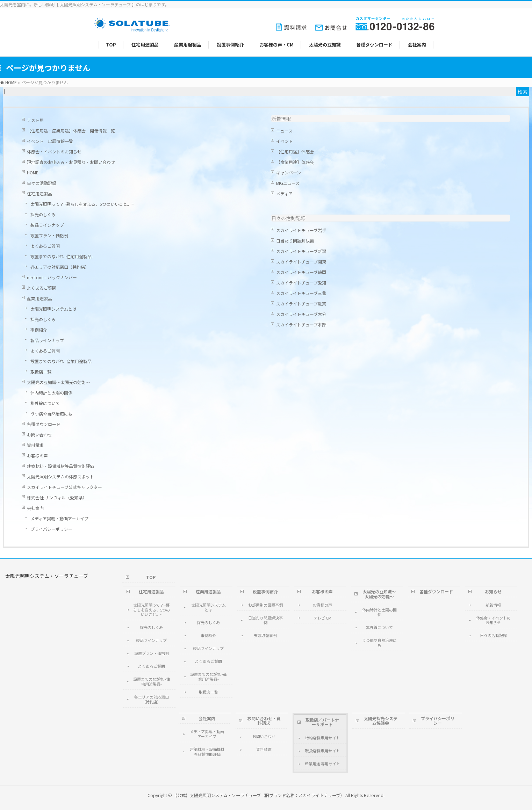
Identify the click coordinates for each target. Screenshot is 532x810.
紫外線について (45, 403)
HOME (33, 172)
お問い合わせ (39, 435)
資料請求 (35, 445)
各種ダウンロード (44, 424)
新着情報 (281, 118)
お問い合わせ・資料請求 (264, 721)
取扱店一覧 (41, 372)
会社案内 (35, 508)
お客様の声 (37, 455)
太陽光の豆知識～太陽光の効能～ (58, 382)
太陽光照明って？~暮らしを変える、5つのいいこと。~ (82, 204)
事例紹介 (39, 330)
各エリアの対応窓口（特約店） (60, 267)
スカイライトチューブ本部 (301, 324)
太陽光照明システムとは (53, 309)
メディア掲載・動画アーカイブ (59, 518)
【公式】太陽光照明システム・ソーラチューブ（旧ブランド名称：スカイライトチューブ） (259, 795)
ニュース (284, 131)
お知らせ (493, 591)
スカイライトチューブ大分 (301, 314)
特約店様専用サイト (322, 738)
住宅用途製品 (39, 193)
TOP (151, 577)
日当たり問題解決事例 (265, 620)
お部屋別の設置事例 (265, 605)
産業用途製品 (39, 298)
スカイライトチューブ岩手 (301, 230)
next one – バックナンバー (52, 277)
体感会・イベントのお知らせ (54, 151)
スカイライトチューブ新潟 (301, 251)
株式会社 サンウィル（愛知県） (57, 497)
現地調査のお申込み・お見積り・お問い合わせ (71, 162)
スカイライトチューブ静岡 (301, 272)
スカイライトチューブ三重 (301, 293)
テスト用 (35, 120)
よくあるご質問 (45, 246)
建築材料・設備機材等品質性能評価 (60, 466)
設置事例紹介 (265, 591)
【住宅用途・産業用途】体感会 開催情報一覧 (71, 131)
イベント (285, 141)
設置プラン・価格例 (49, 235)
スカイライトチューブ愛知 (301, 283)
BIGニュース (288, 183)
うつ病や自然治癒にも (51, 414)
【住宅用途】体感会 (295, 151)
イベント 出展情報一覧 (50, 141)
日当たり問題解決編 (295, 241)
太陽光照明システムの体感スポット (60, 476)
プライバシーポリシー (51, 529)
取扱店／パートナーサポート (322, 722)
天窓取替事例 (265, 635)
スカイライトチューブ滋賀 (301, 303)
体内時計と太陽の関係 (51, 393)
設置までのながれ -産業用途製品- (62, 361)
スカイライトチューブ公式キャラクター (64, 487)
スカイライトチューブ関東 (301, 262)
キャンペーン (289, 172)
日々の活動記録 (42, 183)
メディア (284, 193)
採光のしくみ (43, 214)
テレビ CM (322, 618)
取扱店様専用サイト (322, 751)
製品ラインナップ (47, 225)
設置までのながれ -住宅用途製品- (62, 256)
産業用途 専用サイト (322, 764)
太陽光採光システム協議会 (381, 721)
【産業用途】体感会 (295, 162)
